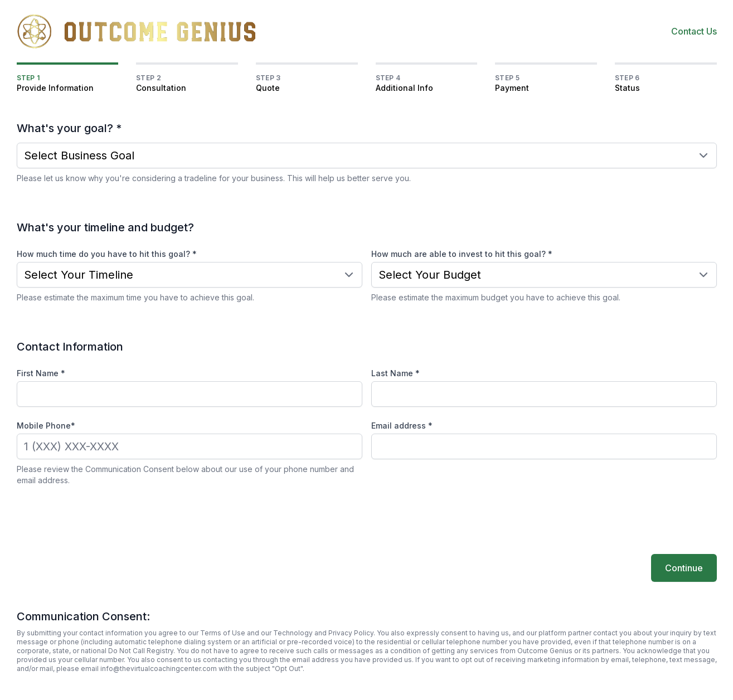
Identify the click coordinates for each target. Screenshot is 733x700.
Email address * (402, 426)
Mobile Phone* (46, 426)
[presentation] (101, 519)
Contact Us (694, 31)
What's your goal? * (69, 128)
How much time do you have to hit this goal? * (107, 254)
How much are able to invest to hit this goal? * (462, 254)
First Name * (41, 373)
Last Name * (395, 373)
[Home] (137, 31)
